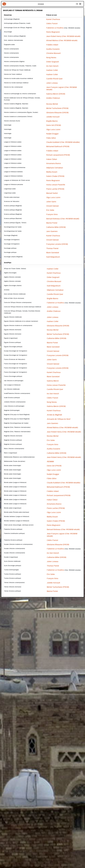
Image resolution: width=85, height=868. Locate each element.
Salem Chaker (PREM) (55, 176)
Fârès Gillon (51, 138)
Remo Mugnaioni (53, 32)
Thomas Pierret (52, 248)
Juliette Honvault (53, 117)
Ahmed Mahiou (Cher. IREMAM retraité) (62, 41)
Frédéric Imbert (52, 45)
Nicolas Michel (52, 104)
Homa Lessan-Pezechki (56, 185)
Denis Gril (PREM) (54, 125)
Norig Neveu (51, 58)
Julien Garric (51, 202)
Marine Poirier (52, 223)
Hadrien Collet (52, 70)
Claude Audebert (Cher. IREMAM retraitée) (63, 142)
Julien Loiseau (52, 83)
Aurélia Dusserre (53, 49)
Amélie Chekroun (53, 98)
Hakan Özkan (52, 159)
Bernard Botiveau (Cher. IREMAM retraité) (63, 219)
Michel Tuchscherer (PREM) (57, 108)
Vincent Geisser (53, 206)
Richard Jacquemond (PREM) (58, 155)
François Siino (52, 214)
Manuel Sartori (52, 193)
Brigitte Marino (52, 121)
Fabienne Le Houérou (55, 28)
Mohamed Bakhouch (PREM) (58, 147)
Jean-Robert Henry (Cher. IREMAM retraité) (63, 36)
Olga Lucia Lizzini (53, 130)
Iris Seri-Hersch (52, 66)
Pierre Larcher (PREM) (55, 189)
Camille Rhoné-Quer (54, 79)
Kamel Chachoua (53, 19)
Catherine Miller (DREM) (56, 227)
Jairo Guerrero (52, 231)
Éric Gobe (50, 210)
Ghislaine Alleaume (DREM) (57, 113)
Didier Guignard (53, 62)
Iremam (4, 4)
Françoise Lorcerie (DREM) (57, 244)
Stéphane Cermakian (55, 168)
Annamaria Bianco (54, 163)
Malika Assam (52, 172)
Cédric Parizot (52, 24)
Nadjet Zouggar (52, 134)
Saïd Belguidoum (53, 257)
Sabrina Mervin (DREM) (56, 94)
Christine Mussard (53, 53)
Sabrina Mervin (53, 381)
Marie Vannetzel (53, 253)
